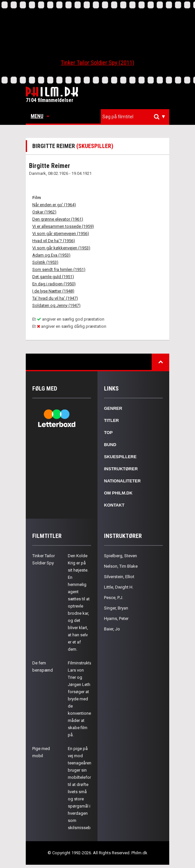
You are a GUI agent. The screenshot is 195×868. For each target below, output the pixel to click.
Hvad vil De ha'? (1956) (54, 241)
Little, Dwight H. (119, 587)
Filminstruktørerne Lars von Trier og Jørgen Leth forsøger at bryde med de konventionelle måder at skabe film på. (85, 699)
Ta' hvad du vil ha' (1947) (55, 298)
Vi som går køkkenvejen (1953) (61, 248)
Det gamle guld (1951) (53, 277)
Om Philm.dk (118, 493)
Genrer (113, 408)
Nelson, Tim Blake (121, 566)
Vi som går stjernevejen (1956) (61, 234)
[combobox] (135, 117)
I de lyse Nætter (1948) (53, 291)
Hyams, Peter (116, 618)
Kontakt (114, 505)
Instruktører (121, 469)
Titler (112, 420)
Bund (110, 445)
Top (108, 433)
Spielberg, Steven (120, 556)
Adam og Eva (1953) (51, 255)
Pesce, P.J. (114, 598)
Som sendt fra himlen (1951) (59, 269)
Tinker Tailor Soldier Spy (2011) (97, 63)
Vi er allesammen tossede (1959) (63, 226)
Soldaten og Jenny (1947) (56, 305)
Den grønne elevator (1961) (58, 219)
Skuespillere (120, 457)
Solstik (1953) (45, 262)
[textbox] (137, 117)
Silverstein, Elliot (119, 577)
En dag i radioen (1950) (54, 284)
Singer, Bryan (116, 608)
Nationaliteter (122, 481)
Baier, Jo (112, 629)
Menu (40, 116)
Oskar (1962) (44, 212)
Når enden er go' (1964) (54, 205)
